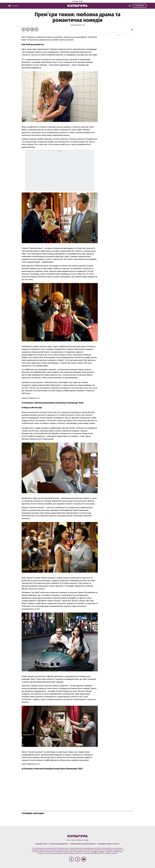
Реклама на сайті (41, 844)
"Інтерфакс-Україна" (97, 852)
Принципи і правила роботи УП (109, 844)
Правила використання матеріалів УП (83, 844)
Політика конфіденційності (59, 844)
